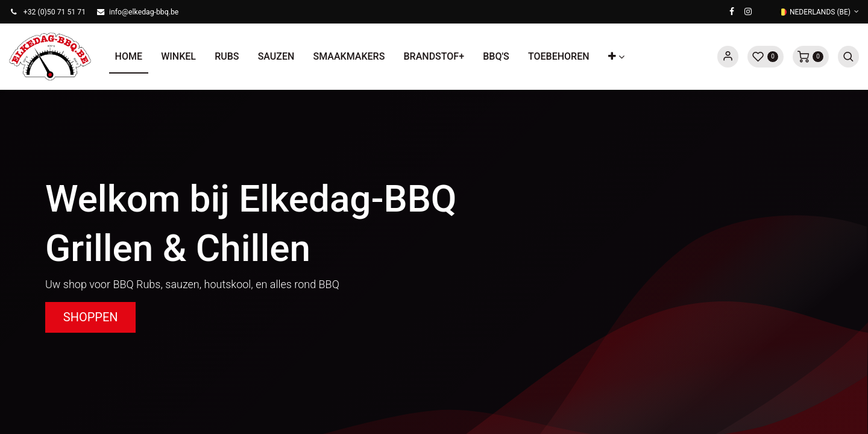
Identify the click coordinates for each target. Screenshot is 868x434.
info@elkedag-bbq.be (144, 12)
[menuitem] (129, 57)
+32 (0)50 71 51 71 (55, 12)
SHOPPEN (91, 317)
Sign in (728, 57)
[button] (616, 57)
